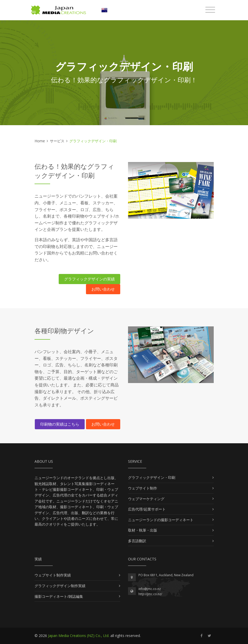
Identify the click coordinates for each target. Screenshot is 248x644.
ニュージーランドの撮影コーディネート (161, 520)
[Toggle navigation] (210, 10)
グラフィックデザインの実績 (89, 279)
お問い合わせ (103, 289)
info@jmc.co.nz (150, 589)
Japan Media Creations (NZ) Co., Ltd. (79, 636)
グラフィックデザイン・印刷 (152, 477)
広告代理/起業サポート (147, 509)
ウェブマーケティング (146, 499)
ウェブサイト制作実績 (53, 575)
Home (40, 141)
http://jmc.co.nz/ (150, 594)
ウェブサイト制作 (143, 488)
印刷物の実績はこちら (60, 424)
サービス (57, 141)
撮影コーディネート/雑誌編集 (59, 596)
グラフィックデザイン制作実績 (60, 586)
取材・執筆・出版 (143, 530)
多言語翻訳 (137, 541)
